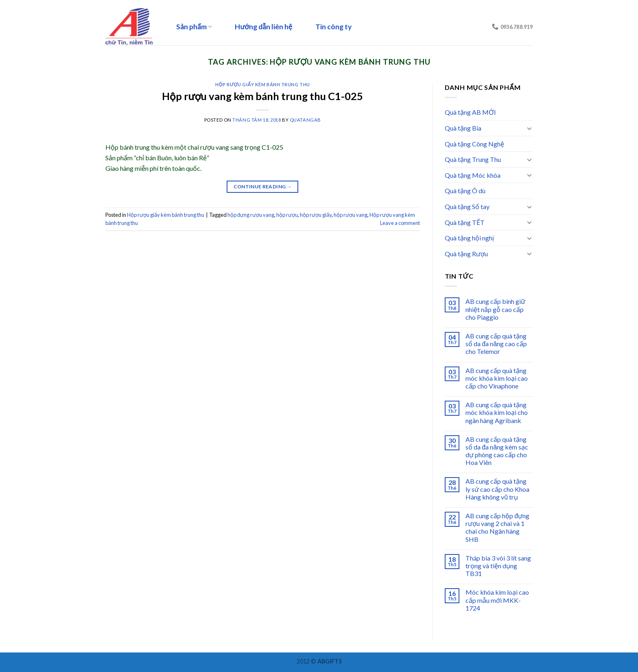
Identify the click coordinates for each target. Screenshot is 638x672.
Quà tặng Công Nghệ (474, 144)
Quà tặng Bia (463, 128)
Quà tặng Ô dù (465, 191)
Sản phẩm (194, 27)
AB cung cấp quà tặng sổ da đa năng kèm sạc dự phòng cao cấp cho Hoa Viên (497, 451)
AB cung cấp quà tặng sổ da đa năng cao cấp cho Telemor (496, 344)
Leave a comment (400, 223)
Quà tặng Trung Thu (473, 159)
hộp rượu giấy (316, 215)
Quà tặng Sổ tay (467, 206)
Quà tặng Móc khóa (473, 175)
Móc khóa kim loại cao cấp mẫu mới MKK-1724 (497, 600)
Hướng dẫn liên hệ (263, 27)
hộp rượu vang (351, 215)
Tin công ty (333, 27)
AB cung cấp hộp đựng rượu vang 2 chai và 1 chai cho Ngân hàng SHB (497, 527)
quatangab (305, 120)
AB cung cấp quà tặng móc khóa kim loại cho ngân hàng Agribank (497, 412)
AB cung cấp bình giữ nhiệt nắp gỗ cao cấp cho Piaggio (495, 309)
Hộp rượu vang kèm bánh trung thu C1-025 (262, 96)
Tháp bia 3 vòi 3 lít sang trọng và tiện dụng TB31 (498, 566)
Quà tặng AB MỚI (470, 112)
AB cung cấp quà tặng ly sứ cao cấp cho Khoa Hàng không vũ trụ (497, 489)
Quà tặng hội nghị (469, 238)
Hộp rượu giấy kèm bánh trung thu (263, 84)
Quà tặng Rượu (466, 254)
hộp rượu (287, 215)
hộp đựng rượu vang (251, 215)
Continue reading (263, 187)
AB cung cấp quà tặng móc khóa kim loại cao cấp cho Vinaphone (497, 378)
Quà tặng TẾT (465, 222)
